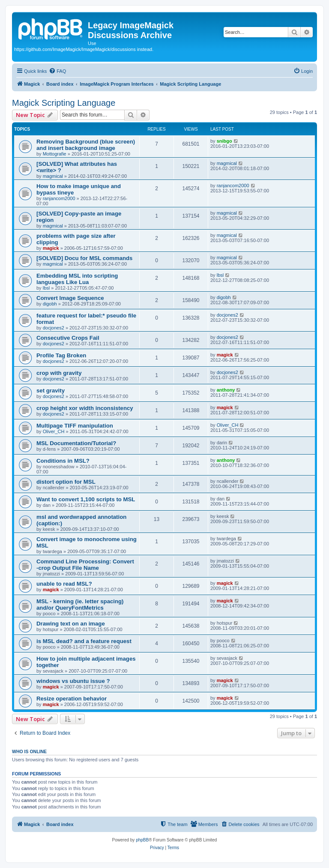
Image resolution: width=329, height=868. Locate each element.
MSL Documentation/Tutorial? (76, 443)
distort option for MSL (66, 482)
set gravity (51, 391)
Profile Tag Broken (61, 355)
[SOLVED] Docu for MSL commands (84, 258)
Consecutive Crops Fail (68, 338)
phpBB (142, 840)
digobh (50, 304)
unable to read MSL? (64, 584)
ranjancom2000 (59, 198)
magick (51, 248)
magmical (53, 176)
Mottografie (55, 154)
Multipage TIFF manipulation (75, 426)
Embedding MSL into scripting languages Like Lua (77, 279)
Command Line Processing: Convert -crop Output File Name (85, 565)
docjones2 (54, 328)
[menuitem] (57, 71)
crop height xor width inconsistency (85, 408)
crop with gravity (59, 373)
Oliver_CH (54, 431)
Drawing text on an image (71, 624)
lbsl (46, 288)
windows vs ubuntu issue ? (73, 681)
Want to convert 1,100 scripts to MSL (86, 499)
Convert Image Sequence (70, 298)
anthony (226, 390)
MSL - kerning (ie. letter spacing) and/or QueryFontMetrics (80, 605)
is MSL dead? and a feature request (84, 641)
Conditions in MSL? (63, 461)
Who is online (29, 751)
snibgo (224, 141)
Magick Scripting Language (64, 103)
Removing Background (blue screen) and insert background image (86, 145)
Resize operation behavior (72, 699)
